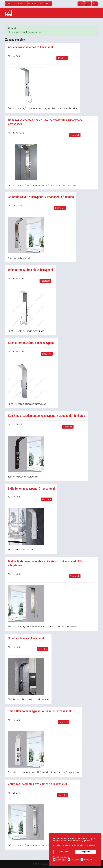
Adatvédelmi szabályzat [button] (83, 845)
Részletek (62, 58)
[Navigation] (87, 13)
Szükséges (61, 860)
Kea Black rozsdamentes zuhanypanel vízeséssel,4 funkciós (46, 416)
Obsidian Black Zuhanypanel (26, 638)
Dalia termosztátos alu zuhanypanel (30, 270)
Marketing (88, 860)
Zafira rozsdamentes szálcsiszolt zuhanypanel (37, 784)
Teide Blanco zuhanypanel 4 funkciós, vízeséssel (39, 711)
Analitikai (75, 860)
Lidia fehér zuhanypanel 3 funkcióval (31, 489)
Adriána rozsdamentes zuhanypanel (30, 47)
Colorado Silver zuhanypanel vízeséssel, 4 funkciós (41, 197)
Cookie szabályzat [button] (62, 845)
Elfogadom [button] (86, 852)
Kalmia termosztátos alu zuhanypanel (32, 343)
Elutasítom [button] (64, 852)
